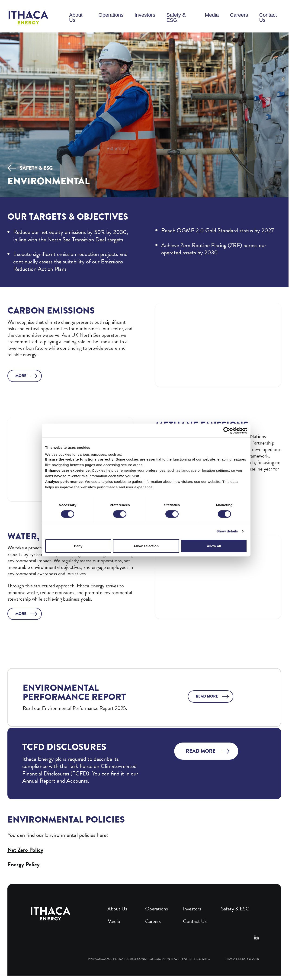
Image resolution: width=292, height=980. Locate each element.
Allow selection (146, 546)
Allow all (214, 546)
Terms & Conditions (140, 959)
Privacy (94, 959)
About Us (76, 18)
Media (212, 15)
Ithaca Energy (236, 959)
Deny (78, 546)
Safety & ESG (176, 18)
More (21, 376)
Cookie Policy (112, 959)
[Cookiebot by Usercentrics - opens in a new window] (227, 431)
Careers (239, 15)
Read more (207, 696)
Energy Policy (24, 864)
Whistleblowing (197, 959)
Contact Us (268, 18)
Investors (145, 15)
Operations (111, 15)
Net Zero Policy (25, 850)
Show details (227, 531)
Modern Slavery (170, 959)
